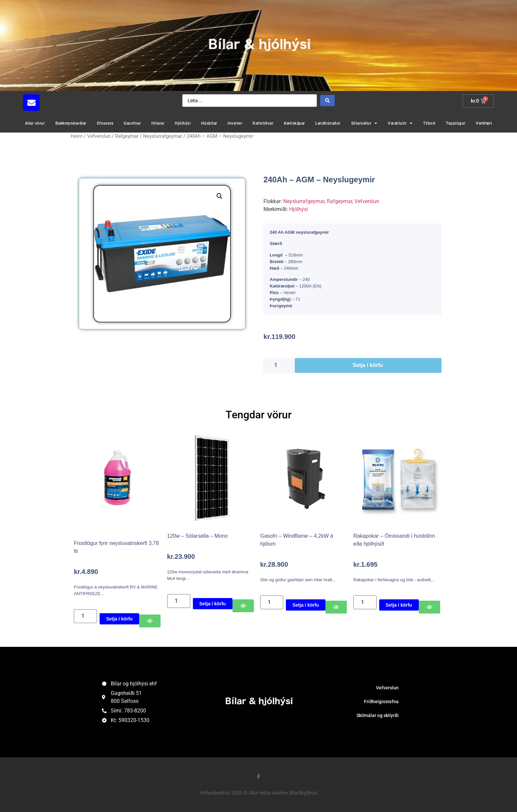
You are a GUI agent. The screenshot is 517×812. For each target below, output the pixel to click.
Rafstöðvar (263, 123)
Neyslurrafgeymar (163, 136)
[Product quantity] (279, 365)
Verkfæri (484, 123)
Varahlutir (400, 123)
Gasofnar (132, 123)
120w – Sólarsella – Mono (198, 536)
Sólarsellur (364, 123)
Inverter (235, 123)
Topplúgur (456, 123)
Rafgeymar (127, 136)
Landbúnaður (328, 123)
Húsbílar (209, 123)
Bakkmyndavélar (71, 123)
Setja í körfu (368, 365)
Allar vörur (35, 123)
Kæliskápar (294, 123)
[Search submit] (327, 101)
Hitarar (158, 123)
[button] (220, 196)
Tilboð (429, 123)
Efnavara (105, 123)
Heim (76, 136)
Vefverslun (99, 136)
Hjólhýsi (183, 123)
